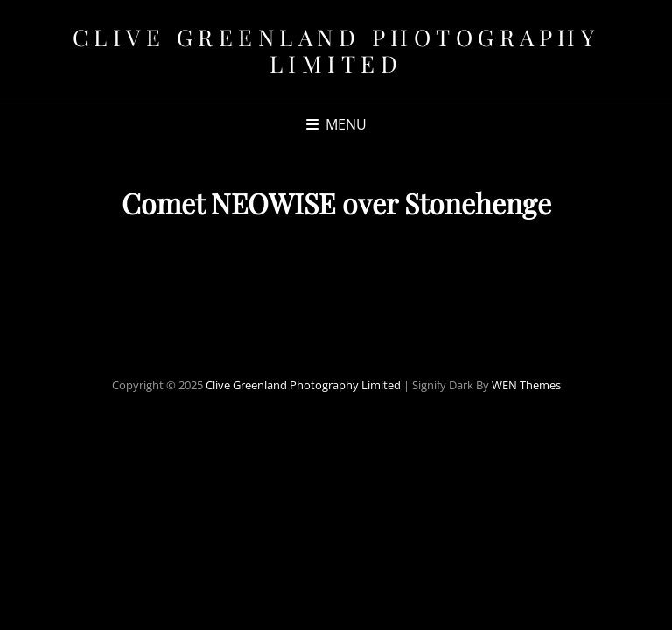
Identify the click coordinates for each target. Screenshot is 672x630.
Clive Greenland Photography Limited (336, 50)
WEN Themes (526, 385)
